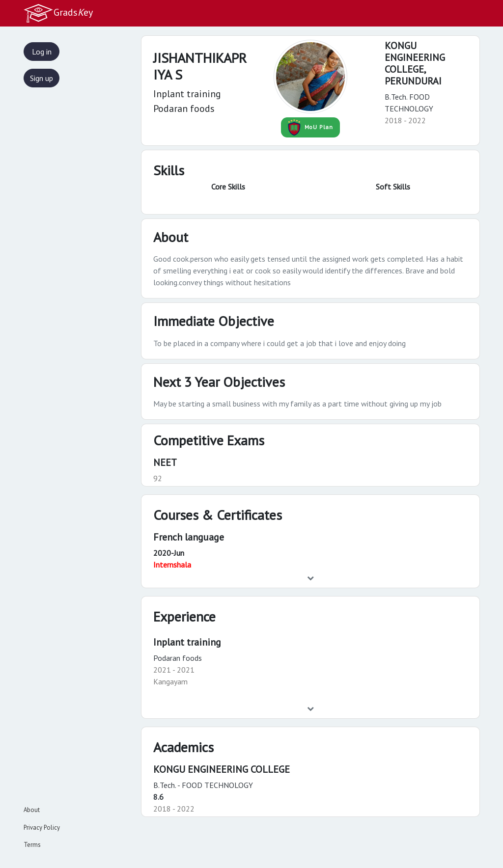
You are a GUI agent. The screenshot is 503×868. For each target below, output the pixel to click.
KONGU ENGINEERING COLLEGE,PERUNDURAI (415, 63)
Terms (32, 845)
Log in (42, 52)
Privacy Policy (42, 827)
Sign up (42, 78)
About (32, 810)
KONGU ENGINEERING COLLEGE (222, 769)
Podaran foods (178, 658)
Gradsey (58, 13)
